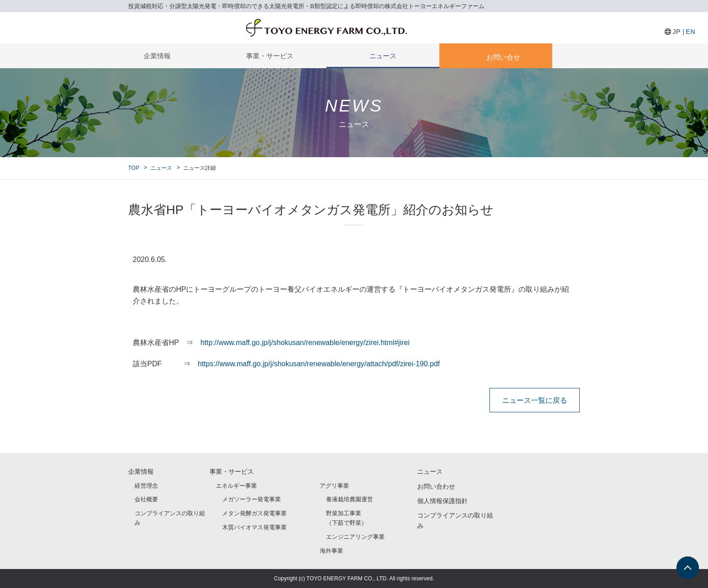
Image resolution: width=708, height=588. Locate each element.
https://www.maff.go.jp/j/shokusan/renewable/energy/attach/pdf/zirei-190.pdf (319, 364)
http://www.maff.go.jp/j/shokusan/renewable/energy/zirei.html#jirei (305, 343)
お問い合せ (503, 57)
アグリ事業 (334, 486)
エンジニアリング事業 (355, 537)
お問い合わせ (436, 486)
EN (691, 32)
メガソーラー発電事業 (252, 499)
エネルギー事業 (236, 486)
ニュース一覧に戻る (535, 400)
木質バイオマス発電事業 (254, 527)
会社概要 (146, 499)
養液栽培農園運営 (349, 499)
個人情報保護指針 (442, 501)
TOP (134, 168)
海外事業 (331, 551)
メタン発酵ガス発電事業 (254, 513)
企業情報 (157, 56)
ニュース (383, 56)
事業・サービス (270, 56)
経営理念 (146, 486)
